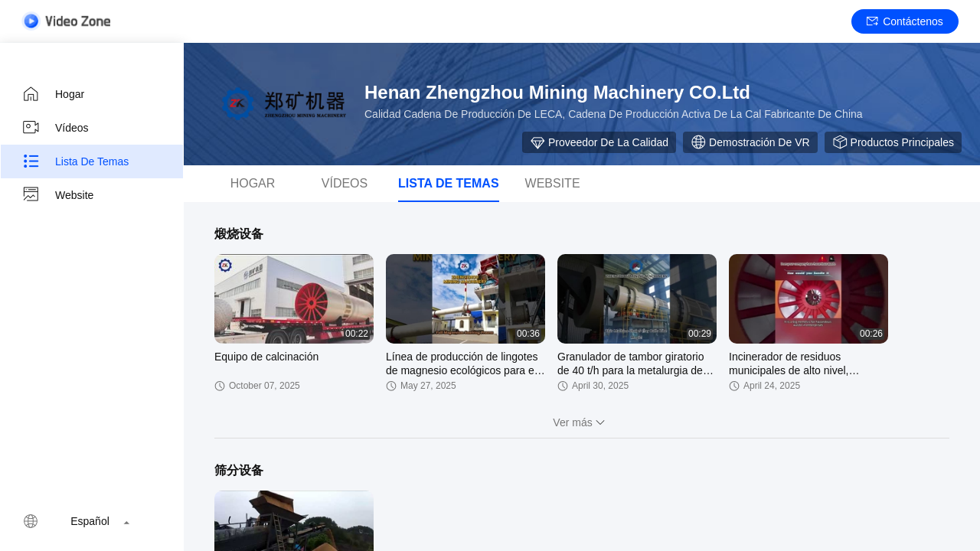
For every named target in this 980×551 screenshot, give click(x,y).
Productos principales (893, 142)
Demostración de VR (750, 142)
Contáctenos (905, 21)
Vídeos (55, 128)
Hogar (53, 94)
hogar (253, 183)
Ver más (581, 422)
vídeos (345, 183)
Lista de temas (75, 161)
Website (57, 195)
